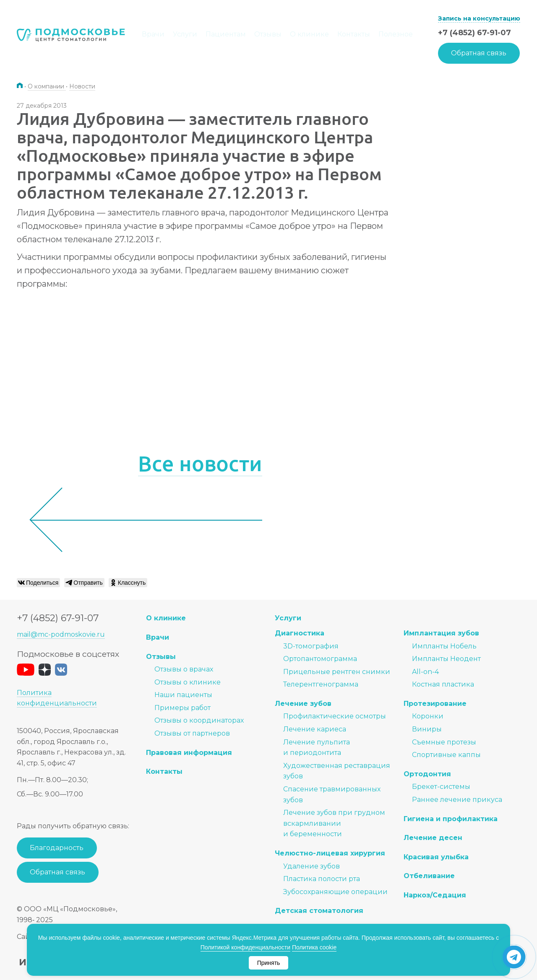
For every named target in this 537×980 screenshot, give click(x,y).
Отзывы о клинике (188, 682)
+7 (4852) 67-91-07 (474, 33)
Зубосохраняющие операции (335, 892)
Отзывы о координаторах (199, 720)
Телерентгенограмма (321, 684)
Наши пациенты (183, 695)
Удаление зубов (312, 866)
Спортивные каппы (446, 755)
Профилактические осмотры (335, 716)
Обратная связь (479, 53)
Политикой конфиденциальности (245, 947)
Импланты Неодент (446, 659)
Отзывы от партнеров (192, 733)
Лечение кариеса (315, 729)
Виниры (427, 729)
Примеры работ (182, 708)
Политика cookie (314, 947)
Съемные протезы (444, 742)
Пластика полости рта (322, 879)
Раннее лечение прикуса (457, 800)
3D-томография (311, 646)
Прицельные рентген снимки (337, 672)
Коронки (428, 716)
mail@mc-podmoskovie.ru (61, 634)
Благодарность (57, 848)
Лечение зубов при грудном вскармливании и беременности (334, 823)
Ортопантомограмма (320, 659)
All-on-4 (425, 672)
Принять (269, 963)
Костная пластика (443, 684)
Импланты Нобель (444, 646)
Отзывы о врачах (184, 669)
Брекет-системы (441, 787)
